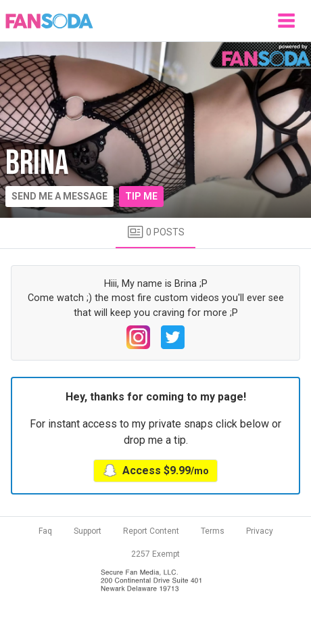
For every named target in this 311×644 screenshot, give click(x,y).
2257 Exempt (155, 554)
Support (88, 531)
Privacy (260, 531)
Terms (213, 531)
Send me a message (59, 196)
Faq (45, 531)
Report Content (151, 531)
